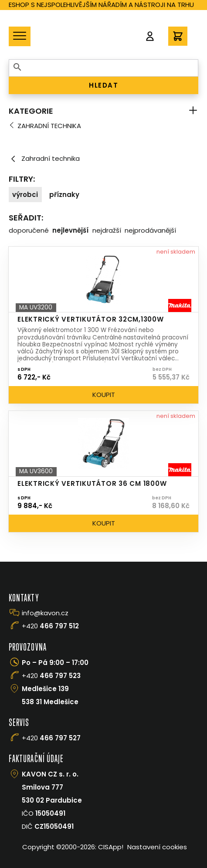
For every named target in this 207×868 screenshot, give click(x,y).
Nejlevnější (70, 230)
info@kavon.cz (45, 613)
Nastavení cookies (157, 847)
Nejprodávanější (150, 230)
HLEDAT (103, 85)
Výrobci (25, 195)
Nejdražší (107, 230)
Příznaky (64, 195)
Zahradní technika (49, 126)
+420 (50, 626)
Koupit (104, 395)
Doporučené (29, 230)
